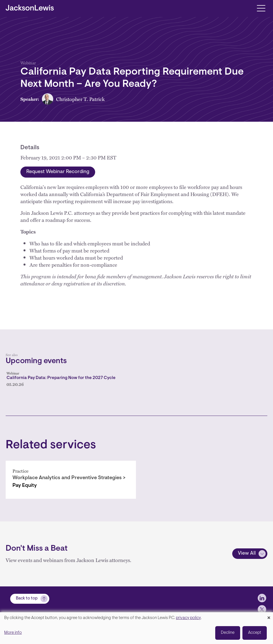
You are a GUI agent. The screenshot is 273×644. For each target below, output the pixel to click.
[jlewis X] (262, 609)
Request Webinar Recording (58, 172)
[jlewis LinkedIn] (262, 598)
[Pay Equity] (71, 480)
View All (247, 553)
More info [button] (13, 633)
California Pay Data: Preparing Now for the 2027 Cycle (61, 378)
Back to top (27, 598)
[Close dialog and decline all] (269, 616)
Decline (228, 633)
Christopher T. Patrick (80, 99)
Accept (255, 633)
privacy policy (188, 618)
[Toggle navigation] (261, 8)
